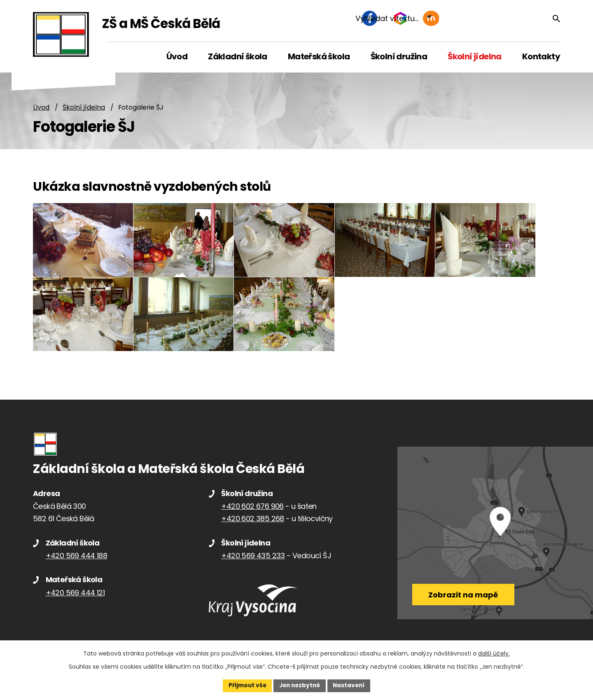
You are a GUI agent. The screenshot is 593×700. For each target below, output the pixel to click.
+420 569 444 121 (75, 599)
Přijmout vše (245, 685)
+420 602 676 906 (252, 512)
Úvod (41, 108)
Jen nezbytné (300, 685)
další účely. (494, 653)
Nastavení (351, 685)
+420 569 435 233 (253, 562)
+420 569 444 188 (76, 562)
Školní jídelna (84, 108)
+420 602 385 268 (252, 525)
